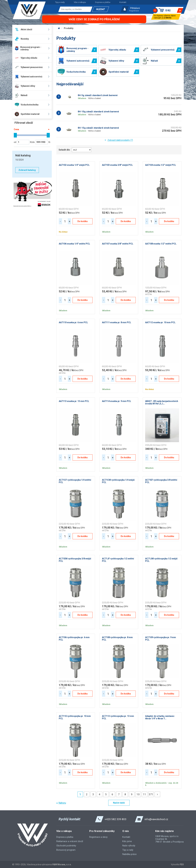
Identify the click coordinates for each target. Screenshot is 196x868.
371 (151, 794)
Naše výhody (129, 846)
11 (145, 794)
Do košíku (83, 221)
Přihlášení (135, 8)
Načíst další (119, 803)
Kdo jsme (127, 841)
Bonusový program (66, 850)
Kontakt (123, 2)
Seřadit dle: (64, 150)
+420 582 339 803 (115, 819)
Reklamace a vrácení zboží (70, 841)
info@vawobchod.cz (156, 819)
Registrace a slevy (98, 837)
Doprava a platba (103, 2)
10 (138, 794)
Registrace (134, 11)
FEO (182, 864)
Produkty (69, 28)
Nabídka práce (129, 854)
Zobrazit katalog (27, 170)
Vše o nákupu (80, 2)
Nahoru (62, 803)
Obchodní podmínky (66, 846)
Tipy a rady (60, 2)
